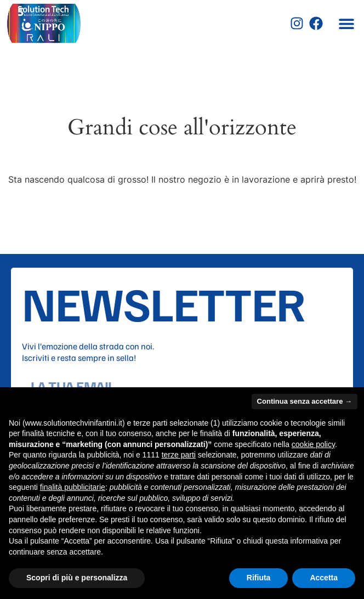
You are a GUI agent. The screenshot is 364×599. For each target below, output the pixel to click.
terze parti (179, 455)
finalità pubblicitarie (73, 487)
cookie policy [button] (313, 444)
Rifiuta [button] (259, 578)
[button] (346, 23)
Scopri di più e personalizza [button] (77, 578)
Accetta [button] (324, 578)
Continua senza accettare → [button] (305, 401)
